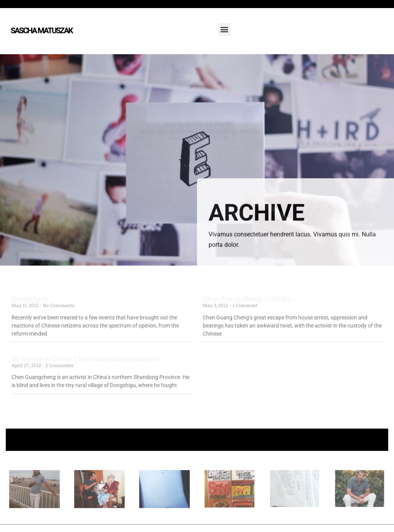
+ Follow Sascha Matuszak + (197, 440)
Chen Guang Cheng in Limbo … (250, 299)
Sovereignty (30, 299)
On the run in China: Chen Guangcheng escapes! (85, 359)
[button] (225, 29)
